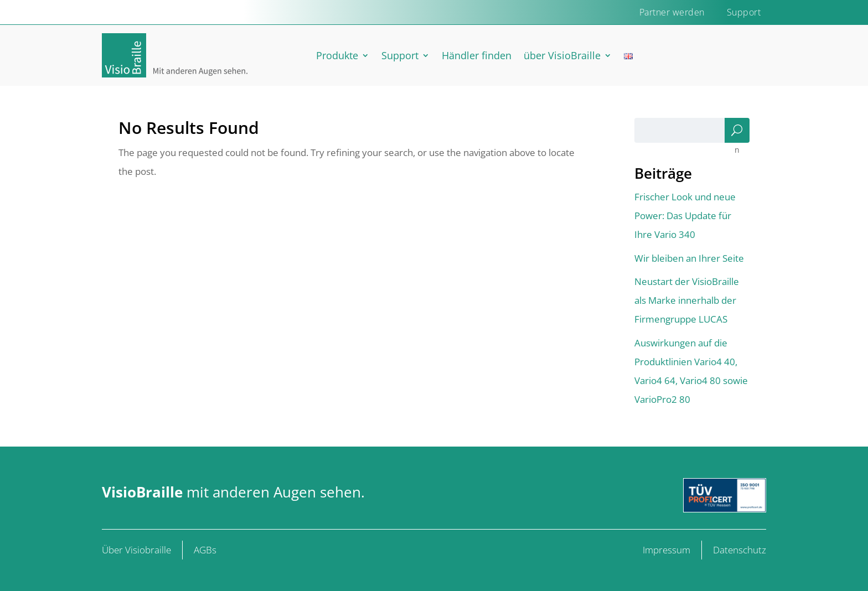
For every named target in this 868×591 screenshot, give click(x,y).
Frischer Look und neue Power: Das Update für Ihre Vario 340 (685, 216)
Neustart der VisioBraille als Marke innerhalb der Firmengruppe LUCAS (687, 300)
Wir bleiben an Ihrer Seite (689, 258)
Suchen (737, 133)
